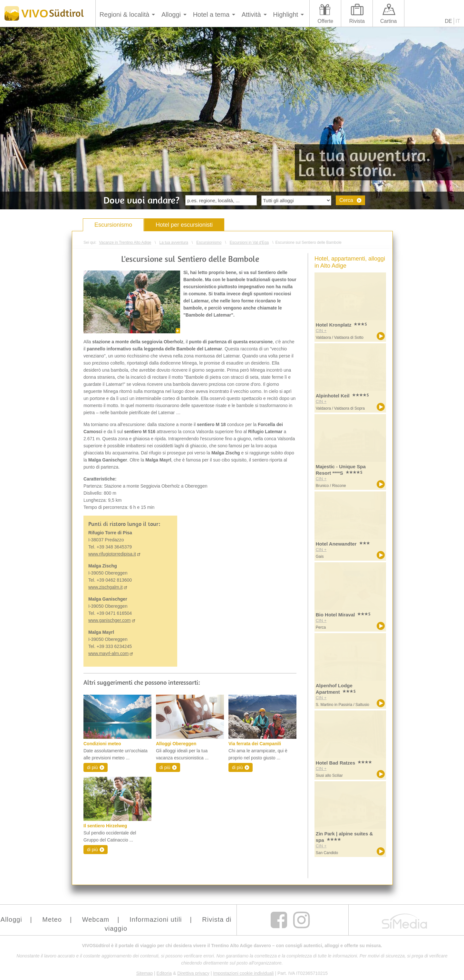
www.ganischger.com (110, 620)
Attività (251, 14)
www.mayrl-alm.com (108, 653)
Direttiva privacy (193, 973)
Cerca (346, 200)
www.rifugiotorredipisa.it (112, 554)
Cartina (389, 21)
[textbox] (221, 200)
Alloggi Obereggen (176, 744)
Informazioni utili (156, 919)
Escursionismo (113, 225)
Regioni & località (125, 14)
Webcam (96, 919)
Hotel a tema (211, 14)
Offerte (326, 21)
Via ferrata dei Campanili (255, 744)
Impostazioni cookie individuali (243, 973)
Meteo (52, 919)
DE (449, 21)
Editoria (164, 973)
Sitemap (145, 973)
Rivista (357, 21)
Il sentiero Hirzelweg (105, 826)
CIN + (321, 331)
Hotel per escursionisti (184, 225)
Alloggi (171, 14)
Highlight (285, 14)
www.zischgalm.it (106, 587)
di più (92, 767)
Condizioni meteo (102, 744)
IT (458, 21)
